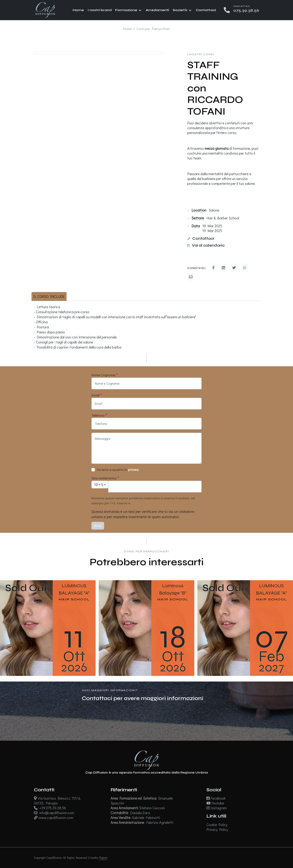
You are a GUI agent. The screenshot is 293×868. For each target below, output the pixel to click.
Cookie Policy (217, 825)
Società (180, 10)
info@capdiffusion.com (54, 813)
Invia (98, 526)
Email (95, 395)
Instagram (217, 808)
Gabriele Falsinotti (146, 818)
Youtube (215, 803)
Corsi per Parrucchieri (153, 29)
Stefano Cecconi (152, 808)
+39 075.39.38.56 (50, 808)
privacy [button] (133, 470)
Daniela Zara (140, 813)
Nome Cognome (103, 375)
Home (78, 10)
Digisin (103, 858)
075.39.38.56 (246, 10)
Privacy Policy (217, 829)
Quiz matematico (104, 478)
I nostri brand (100, 10)
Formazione (126, 10)
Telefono (98, 415)
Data (196, 226)
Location (199, 210)
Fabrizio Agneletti (160, 822)
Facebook (216, 798)
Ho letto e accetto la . (118, 470)
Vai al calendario (208, 245)
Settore (198, 218)
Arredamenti (157, 10)
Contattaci (206, 10)
